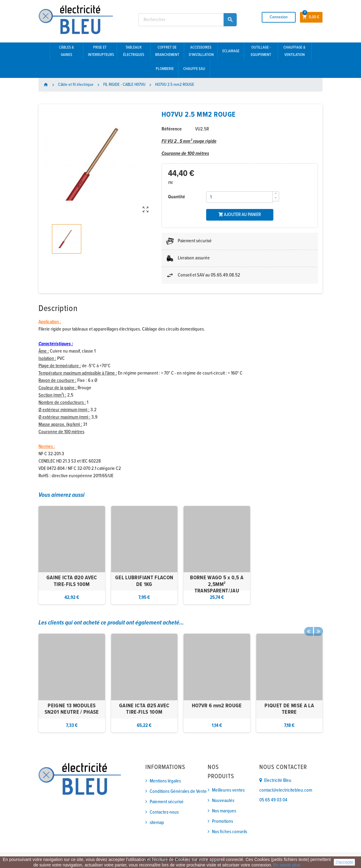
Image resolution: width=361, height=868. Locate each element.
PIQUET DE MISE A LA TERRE (289, 709)
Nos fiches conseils (230, 832)
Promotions (222, 821)
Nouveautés (223, 801)
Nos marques (224, 811)
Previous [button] (308, 623)
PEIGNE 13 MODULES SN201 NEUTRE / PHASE (72, 709)
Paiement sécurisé (167, 802)
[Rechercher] (187, 20)
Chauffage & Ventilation (294, 51)
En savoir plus (287, 865)
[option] (72, 555)
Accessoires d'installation (201, 51)
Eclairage (231, 51)
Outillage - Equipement (261, 51)
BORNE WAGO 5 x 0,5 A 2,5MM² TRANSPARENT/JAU (217, 584)
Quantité (177, 197)
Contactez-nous (164, 812)
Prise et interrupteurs (101, 51)
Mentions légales (165, 781)
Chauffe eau (194, 69)
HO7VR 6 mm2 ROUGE (217, 706)
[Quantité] (239, 197)
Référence (172, 129)
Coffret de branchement (167, 51)
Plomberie (165, 69)
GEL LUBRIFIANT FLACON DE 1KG (144, 581)
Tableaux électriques (134, 51)
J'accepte (344, 862)
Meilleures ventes (228, 790)
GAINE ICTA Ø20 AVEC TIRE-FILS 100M (72, 581)
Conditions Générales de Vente (178, 791)
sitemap (157, 823)
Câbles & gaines (66, 51)
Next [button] (318, 623)
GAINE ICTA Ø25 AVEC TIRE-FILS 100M (144, 709)
